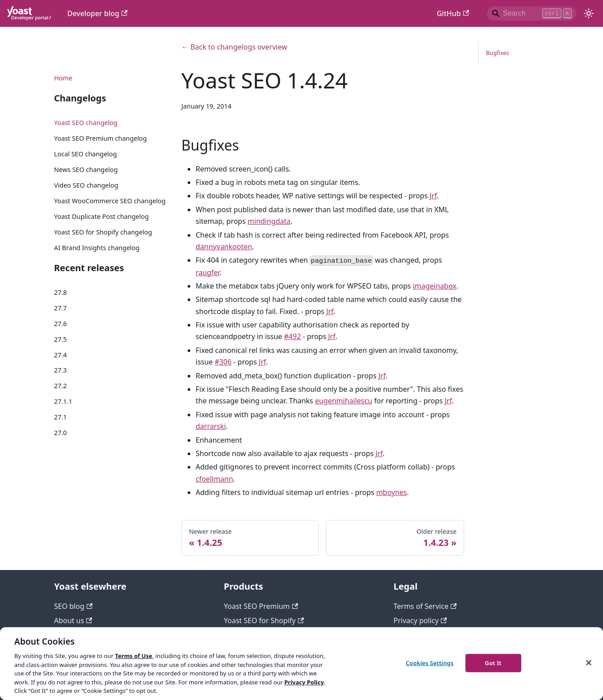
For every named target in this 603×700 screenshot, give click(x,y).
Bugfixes (498, 53)
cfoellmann (214, 479)
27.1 (61, 417)
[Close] (589, 662)
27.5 (61, 339)
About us (73, 620)
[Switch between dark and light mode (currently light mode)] (589, 13)
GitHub (453, 13)
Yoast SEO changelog (86, 123)
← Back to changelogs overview (234, 47)
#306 (223, 362)
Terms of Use (133, 656)
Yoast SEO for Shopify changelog (103, 232)
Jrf (433, 196)
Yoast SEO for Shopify (264, 620)
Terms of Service (425, 606)
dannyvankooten (224, 247)
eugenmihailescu (343, 401)
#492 (293, 336)
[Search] (532, 13)
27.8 (61, 292)
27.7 (61, 308)
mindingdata (269, 221)
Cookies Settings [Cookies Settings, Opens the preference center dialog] (429, 662)
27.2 (61, 386)
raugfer (208, 272)
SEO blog (73, 606)
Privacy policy (420, 620)
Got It (493, 662)
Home (63, 78)
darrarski (211, 426)
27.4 (61, 355)
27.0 (61, 433)
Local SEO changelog (86, 154)
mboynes (392, 492)
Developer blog (98, 13)
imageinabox (435, 286)
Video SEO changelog (86, 185)
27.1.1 (63, 401)
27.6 (61, 324)
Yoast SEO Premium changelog (100, 138)
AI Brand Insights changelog (97, 248)
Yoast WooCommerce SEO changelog (110, 201)
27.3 (61, 370)
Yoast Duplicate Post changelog (101, 216)
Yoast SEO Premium (261, 606)
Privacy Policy (304, 682)
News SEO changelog (86, 170)
